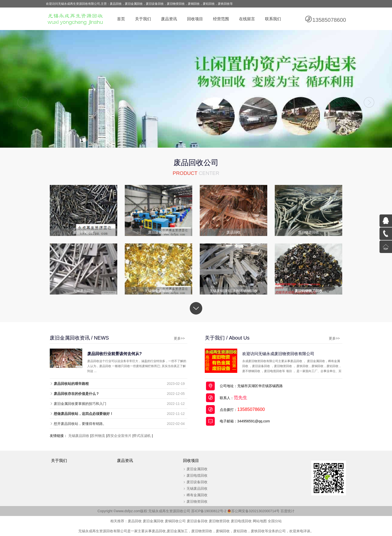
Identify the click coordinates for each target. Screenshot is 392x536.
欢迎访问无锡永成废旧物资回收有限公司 (278, 354)
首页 (121, 19)
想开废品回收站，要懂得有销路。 (80, 424)
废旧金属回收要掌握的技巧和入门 (80, 404)
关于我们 (143, 19)
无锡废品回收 (79, 436)
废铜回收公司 (175, 521)
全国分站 (275, 521)
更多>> (179, 338)
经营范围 (221, 19)
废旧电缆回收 (197, 475)
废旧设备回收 (197, 482)
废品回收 (135, 521)
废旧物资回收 (197, 501)
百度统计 (287, 511)
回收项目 (195, 19)
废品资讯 (169, 19)
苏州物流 (98, 436)
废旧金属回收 (197, 469)
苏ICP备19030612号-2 (211, 511)
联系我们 (273, 19)
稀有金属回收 (197, 495)
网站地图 (260, 521)
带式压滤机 (142, 436)
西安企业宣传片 (119, 436)
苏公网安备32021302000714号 (255, 511)
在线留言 (247, 19)
